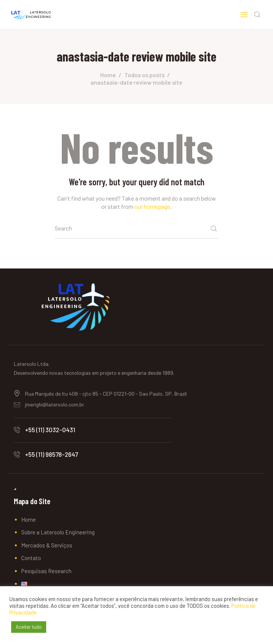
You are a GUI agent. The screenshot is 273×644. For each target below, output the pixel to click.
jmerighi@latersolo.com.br (55, 405)
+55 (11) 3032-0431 (50, 430)
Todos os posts (145, 76)
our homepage (152, 207)
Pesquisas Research (46, 572)
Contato (31, 559)
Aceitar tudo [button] (29, 627)
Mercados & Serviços (47, 546)
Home (108, 76)
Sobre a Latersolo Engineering (58, 533)
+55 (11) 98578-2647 (51, 455)
